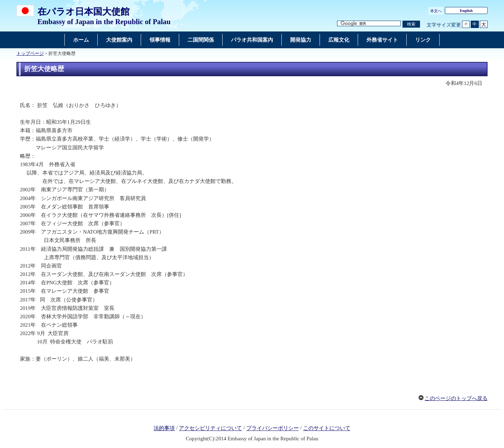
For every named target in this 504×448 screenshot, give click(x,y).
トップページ (30, 54)
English (466, 10)
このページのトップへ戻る (456, 398)
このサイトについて (327, 428)
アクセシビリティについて (210, 428)
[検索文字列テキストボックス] (369, 24)
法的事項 (164, 428)
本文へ (436, 11)
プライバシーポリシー (273, 428)
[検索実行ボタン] (411, 24)
